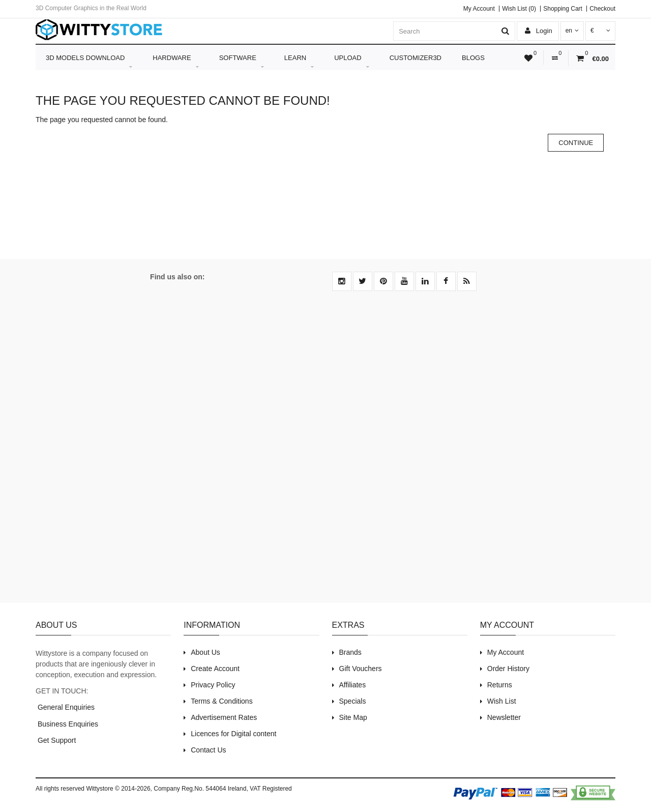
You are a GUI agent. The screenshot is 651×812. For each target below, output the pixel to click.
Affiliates (353, 685)
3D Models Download (89, 62)
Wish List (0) (519, 9)
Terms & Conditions (221, 701)
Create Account (215, 669)
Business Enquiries (67, 724)
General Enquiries (65, 707)
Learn (299, 62)
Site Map (353, 717)
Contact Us (208, 750)
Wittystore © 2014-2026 (118, 789)
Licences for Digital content (233, 734)
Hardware (175, 62)
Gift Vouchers (361, 669)
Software (242, 62)
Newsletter (504, 717)
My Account (479, 9)
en (572, 31)
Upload (351, 62)
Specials (353, 701)
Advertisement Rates (224, 717)
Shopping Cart (563, 9)
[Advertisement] (325, 453)
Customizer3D (416, 58)
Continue (576, 143)
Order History (508, 669)
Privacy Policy (213, 685)
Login (538, 31)
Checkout (602, 9)
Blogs (473, 58)
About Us (205, 652)
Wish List (502, 701)
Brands (350, 652)
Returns (500, 685)
